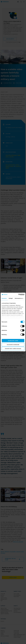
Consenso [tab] (4, 298)
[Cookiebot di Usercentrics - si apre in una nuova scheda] (19, 295)
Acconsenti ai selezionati (13, 345)
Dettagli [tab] (11, 298)
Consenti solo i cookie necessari (13, 349)
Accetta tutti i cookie (13, 341)
